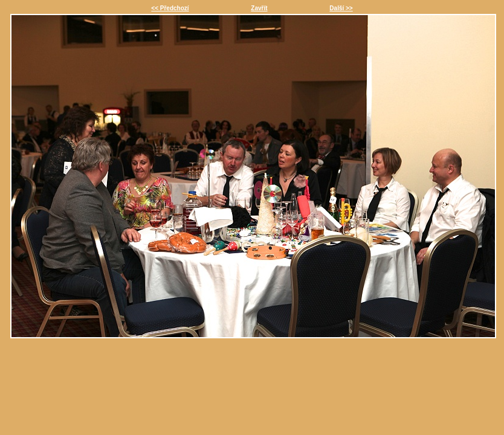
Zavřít (259, 8)
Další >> (341, 8)
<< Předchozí (170, 8)
